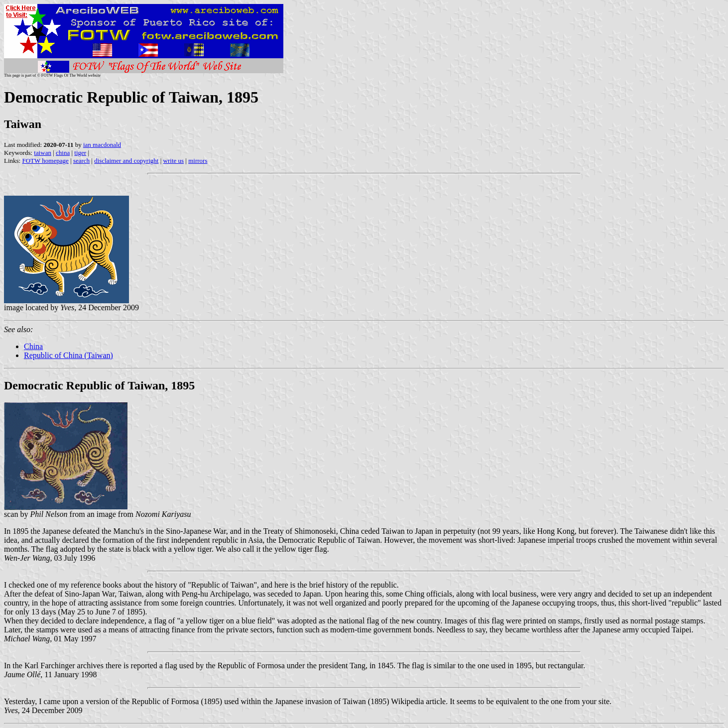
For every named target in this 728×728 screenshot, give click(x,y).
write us (174, 161)
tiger (80, 153)
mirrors (198, 161)
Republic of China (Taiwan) (68, 355)
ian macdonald (102, 145)
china (63, 153)
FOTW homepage (45, 161)
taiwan (43, 153)
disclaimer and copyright (126, 161)
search (81, 161)
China (33, 346)
